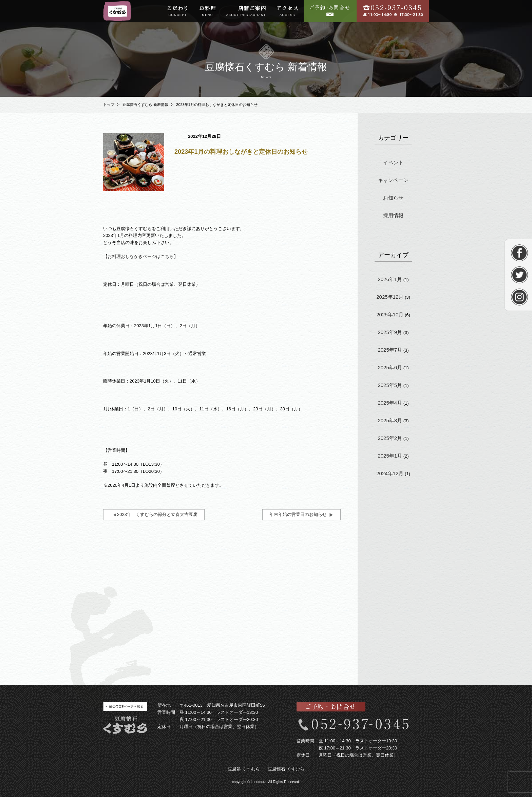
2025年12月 (390, 297)
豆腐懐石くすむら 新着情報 (145, 105)
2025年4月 (390, 403)
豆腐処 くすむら (244, 769)
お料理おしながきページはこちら (141, 256)
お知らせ (393, 198)
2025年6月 (390, 367)
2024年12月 (390, 473)
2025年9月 (390, 332)
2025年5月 (390, 385)
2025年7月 (390, 350)
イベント (393, 162)
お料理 (208, 12)
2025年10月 (390, 314)
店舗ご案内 (246, 12)
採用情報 (393, 215)
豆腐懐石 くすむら (286, 769)
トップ (109, 105)
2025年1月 (390, 456)
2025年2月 (390, 438)
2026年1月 (390, 279)
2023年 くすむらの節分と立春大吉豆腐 (157, 514)
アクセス (287, 12)
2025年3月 (390, 420)
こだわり (178, 12)
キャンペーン (393, 180)
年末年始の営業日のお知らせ (298, 514)
